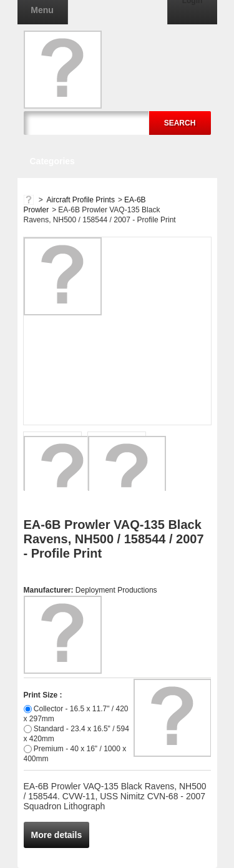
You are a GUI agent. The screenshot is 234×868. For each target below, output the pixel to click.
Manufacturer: (50, 590)
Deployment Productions (116, 590)
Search (180, 123)
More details (57, 835)
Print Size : (43, 695)
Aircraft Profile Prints (81, 200)
